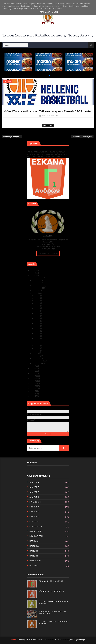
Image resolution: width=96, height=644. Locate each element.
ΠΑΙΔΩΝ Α (34, 546)
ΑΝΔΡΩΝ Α (34, 482)
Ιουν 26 (37, 306)
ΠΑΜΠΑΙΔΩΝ (35, 561)
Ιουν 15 (37, 326)
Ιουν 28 (37, 301)
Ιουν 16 (37, 323)
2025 (32, 270)
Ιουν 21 (37, 313)
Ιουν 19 (37, 318)
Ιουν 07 (37, 339)
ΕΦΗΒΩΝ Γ (34, 517)
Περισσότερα (48, 125)
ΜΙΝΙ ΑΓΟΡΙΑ (35, 531)
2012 (32, 391)
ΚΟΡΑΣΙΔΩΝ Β (36, 527)
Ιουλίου (35, 291)
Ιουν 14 (37, 328)
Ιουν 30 (37, 296)
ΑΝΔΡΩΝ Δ (34, 497)
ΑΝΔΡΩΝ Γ (34, 492)
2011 (32, 394)
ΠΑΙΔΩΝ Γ (34, 556)
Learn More (44, 12)
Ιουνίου (35, 293)
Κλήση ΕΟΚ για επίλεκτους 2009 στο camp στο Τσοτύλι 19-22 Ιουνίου (48, 111)
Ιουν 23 (37, 311)
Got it (55, 12)
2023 (32, 275)
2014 (32, 386)
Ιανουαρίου (37, 363)
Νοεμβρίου (37, 280)
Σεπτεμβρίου (37, 286)
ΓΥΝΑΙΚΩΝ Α (35, 502)
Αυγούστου (37, 288)
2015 (32, 384)
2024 (32, 273)
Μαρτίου (36, 358)
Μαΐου (35, 353)
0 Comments (53, 116)
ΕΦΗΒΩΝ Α (34, 507)
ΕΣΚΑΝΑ (14, 640)
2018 (32, 376)
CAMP (9, 82)
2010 (32, 396)
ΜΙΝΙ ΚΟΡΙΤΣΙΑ (36, 536)
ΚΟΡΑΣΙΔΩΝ (35, 522)
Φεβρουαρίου (38, 361)
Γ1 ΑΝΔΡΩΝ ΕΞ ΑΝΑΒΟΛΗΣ (40, 149)
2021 (32, 368)
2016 (32, 381)
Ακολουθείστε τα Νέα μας (48, 253)
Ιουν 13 (37, 331)
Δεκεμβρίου (37, 278)
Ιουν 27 (37, 303)
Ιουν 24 (37, 308)
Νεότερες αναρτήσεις (12, 137)
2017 (32, 379)
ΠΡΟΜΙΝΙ (34, 566)
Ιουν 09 (37, 336)
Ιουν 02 (37, 348)
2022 (32, 366)
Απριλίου (36, 356)
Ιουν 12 (37, 333)
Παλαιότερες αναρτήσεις (82, 137)
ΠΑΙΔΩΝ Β (34, 551)
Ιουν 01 (37, 351)
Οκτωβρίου (37, 283)
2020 (32, 371)
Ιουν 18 (37, 321)
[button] (48, 76)
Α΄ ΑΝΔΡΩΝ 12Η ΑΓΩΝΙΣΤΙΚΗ (52, 591)
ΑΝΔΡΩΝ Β (34, 487)
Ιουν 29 (37, 298)
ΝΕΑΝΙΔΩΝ (34, 541)
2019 (32, 373)
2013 (32, 389)
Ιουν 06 (37, 346)
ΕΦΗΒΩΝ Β (34, 512)
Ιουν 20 (37, 316)
